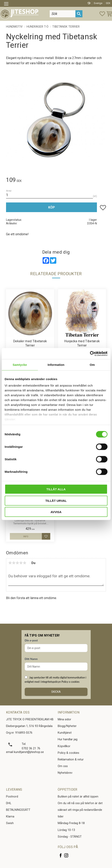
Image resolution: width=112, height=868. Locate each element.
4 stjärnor (21, 563)
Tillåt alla (56, 489)
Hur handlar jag (68, 739)
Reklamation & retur (71, 760)
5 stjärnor (25, 563)
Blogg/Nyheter (67, 726)
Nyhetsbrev (65, 773)
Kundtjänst (65, 733)
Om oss (63, 766)
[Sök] (79, 14)
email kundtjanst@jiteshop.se (25, 752)
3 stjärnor (17, 563)
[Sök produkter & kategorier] (63, 14)
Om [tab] (92, 365)
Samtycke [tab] (20, 365)
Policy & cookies (68, 753)
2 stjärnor (14, 563)
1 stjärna (10, 563)
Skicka (56, 692)
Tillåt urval (56, 500)
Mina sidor (64, 719)
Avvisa (56, 512)
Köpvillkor (64, 746)
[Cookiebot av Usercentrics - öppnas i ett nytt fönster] (90, 354)
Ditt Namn (31, 659)
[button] (8, 4)
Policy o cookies (70, 682)
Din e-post (31, 640)
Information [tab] (56, 365)
